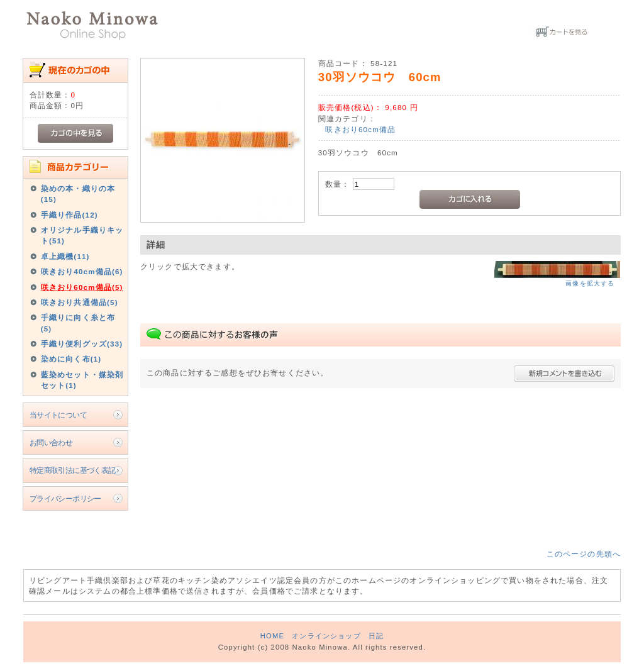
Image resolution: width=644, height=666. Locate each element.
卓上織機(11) (65, 256)
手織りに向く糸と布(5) (78, 323)
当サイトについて (58, 415)
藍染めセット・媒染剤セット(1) (82, 380)
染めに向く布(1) (71, 359)
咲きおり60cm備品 (360, 129)
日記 (376, 636)
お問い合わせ (51, 442)
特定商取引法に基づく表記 (73, 470)
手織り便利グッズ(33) (82, 344)
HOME (272, 636)
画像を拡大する (590, 283)
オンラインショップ (326, 636)
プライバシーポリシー (65, 498)
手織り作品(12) (69, 215)
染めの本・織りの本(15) (78, 194)
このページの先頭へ (584, 554)
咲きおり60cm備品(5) (82, 287)
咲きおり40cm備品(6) (82, 271)
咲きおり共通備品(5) (80, 302)
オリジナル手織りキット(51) (82, 235)
